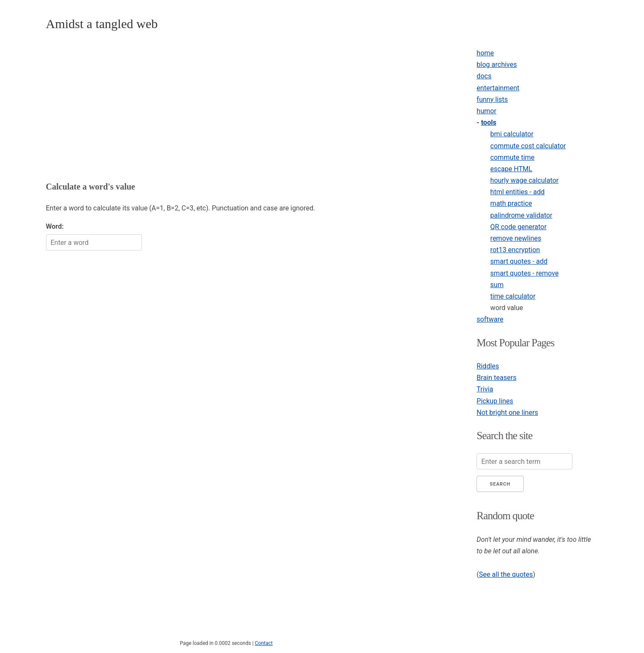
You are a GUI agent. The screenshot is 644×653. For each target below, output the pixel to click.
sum (497, 285)
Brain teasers (496, 378)
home (485, 53)
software (490, 319)
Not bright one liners (507, 413)
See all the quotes (506, 574)
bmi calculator (512, 134)
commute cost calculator (528, 146)
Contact (264, 643)
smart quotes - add (519, 261)
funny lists (492, 99)
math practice (511, 203)
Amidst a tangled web (102, 24)
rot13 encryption (515, 250)
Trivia (485, 389)
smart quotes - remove (524, 273)
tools (489, 122)
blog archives (497, 65)
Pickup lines (495, 401)
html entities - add (517, 192)
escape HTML (511, 169)
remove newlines (516, 238)
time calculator (513, 296)
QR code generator (518, 227)
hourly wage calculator (524, 180)
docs (484, 76)
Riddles (488, 366)
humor (486, 111)
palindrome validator (521, 215)
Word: (55, 226)
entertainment (498, 88)
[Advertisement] (250, 107)
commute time (512, 157)
